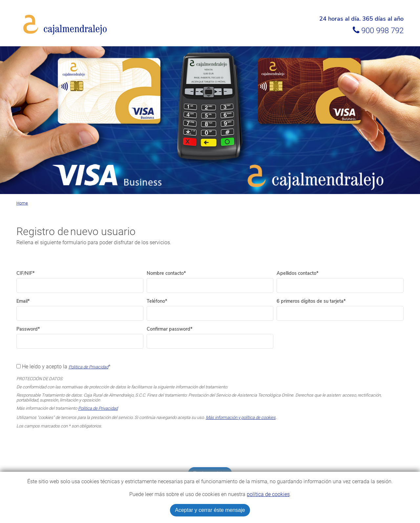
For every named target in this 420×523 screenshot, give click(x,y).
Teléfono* (157, 301)
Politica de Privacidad (88, 367)
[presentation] (210, 448)
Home (22, 203)
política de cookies (268, 494)
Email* (23, 301)
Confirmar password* (169, 329)
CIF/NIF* (25, 273)
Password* (28, 329)
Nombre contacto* (166, 273)
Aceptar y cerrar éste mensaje (210, 510)
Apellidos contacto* (297, 273)
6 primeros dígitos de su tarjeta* (311, 301)
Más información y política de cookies (241, 417)
